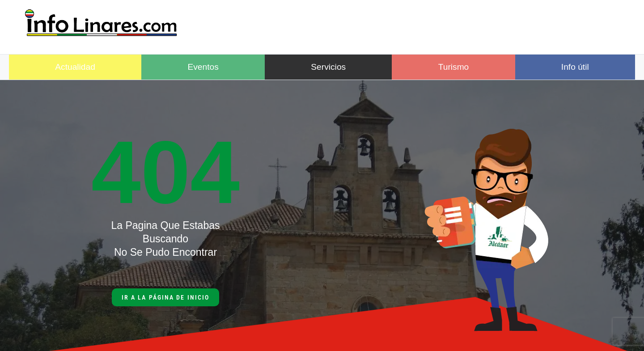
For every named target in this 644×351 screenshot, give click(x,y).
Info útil (575, 67)
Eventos (203, 67)
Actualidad (75, 67)
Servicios (328, 67)
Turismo (454, 67)
